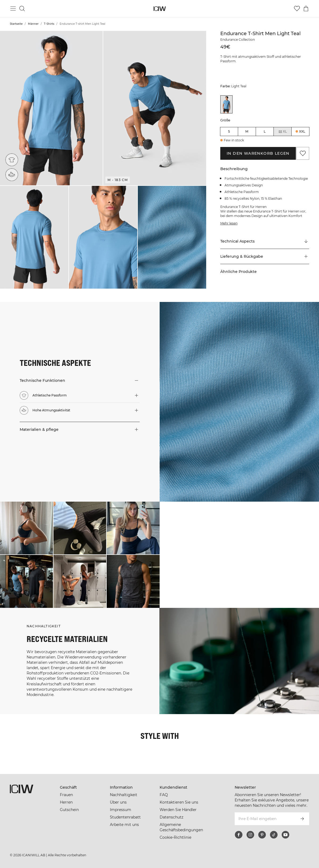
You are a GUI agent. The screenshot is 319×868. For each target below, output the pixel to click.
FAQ (164, 795)
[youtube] (285, 835)
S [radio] (229, 131)
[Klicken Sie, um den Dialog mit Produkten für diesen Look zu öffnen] (26, 528)
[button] (51, 108)
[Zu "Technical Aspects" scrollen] (265, 241)
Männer (33, 24)
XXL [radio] (302, 131)
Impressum (121, 810)
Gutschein (69, 810)
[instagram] (250, 835)
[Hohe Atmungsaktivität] (12, 175)
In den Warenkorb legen (258, 153)
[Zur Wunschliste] (297, 9)
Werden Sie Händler (178, 810)
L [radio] (265, 131)
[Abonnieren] (302, 819)
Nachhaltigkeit (124, 795)
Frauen (66, 795)
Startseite (16, 24)
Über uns (118, 802)
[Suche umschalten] (22, 9)
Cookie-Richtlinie (175, 837)
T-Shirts (49, 24)
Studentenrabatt (125, 817)
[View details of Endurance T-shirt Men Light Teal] (226, 104)
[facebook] (239, 835)
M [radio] (247, 131)
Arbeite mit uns (124, 825)
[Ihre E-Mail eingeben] (265, 819)
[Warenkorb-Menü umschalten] (306, 9)
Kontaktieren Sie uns (179, 802)
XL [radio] (283, 132)
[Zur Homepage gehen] (159, 9)
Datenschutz (171, 817)
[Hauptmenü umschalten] (13, 9)
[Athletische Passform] (13, 159)
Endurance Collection (238, 40)
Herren (66, 802)
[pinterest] (262, 835)
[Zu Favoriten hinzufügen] (303, 153)
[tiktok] (274, 835)
